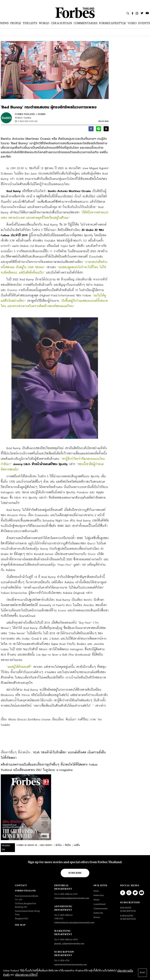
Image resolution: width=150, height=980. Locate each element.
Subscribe (75, 873)
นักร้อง (59, 845)
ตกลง (142, 973)
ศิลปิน (68, 845)
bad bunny (46, 845)
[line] (99, 129)
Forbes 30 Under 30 (27, 845)
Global (28, 118)
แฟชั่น (77, 845)
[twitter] (106, 129)
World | (19, 118)
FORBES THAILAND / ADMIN (30, 114)
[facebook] (91, 129)
